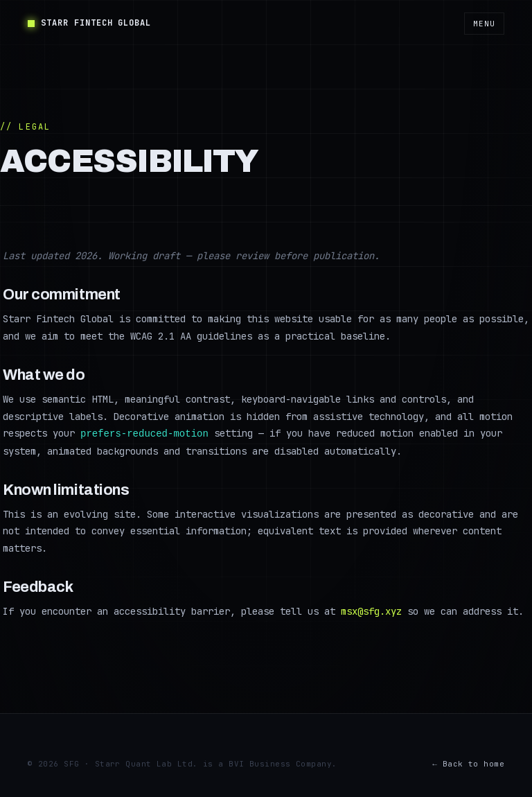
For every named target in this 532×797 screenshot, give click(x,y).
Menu (484, 24)
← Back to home (468, 763)
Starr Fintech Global (89, 23)
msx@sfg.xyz (371, 611)
